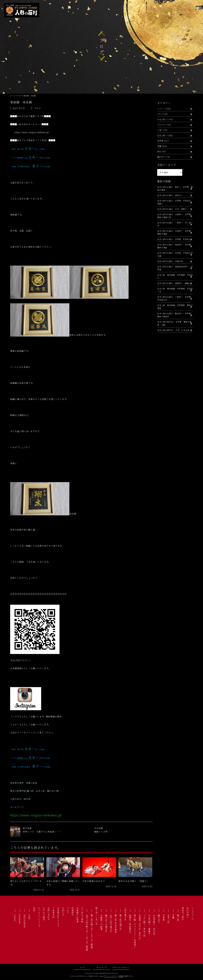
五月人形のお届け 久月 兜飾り (172, 209)
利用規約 (121, 976)
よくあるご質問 (82, 915)
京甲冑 (160, 141)
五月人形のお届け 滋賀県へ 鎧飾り (174, 283)
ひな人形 (161, 119)
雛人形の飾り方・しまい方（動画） (92, 932)
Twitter (15, 918)
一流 (159, 130)
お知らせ (63, 911)
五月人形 (161, 135)
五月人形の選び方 (111, 923)
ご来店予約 (53, 913)
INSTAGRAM (25, 921)
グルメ (160, 114)
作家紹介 (73, 911)
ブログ (160, 125)
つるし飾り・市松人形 (144, 925)
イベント (161, 109)
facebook (20, 919)
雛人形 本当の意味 (116, 924)
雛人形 (178, 918)
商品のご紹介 (183, 914)
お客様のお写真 (77, 915)
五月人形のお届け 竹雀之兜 (170, 261)
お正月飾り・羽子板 (154, 924)
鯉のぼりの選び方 (106, 923)
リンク (82, 967)
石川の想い (188, 913)
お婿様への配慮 (101, 922)
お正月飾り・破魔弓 (149, 924)
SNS (34, 909)
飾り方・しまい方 (97, 916)
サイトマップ (102, 967)
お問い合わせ (49, 914)
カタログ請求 (44, 914)
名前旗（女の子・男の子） (140, 928)
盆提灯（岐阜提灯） (130, 924)
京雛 (159, 146)
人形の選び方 (125, 914)
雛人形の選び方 (121, 922)
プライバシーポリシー (121, 967)
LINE (29, 917)
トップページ (192, 914)
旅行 (159, 151)
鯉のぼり (161, 157)
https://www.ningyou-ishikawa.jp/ (32, 132)
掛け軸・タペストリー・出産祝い (135, 931)
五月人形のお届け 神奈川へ (170, 195)
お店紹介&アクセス (58, 917)
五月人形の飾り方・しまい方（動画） (87, 933)
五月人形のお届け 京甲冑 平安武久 (175, 239)
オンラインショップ (39, 917)
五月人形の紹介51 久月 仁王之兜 (173, 330)
